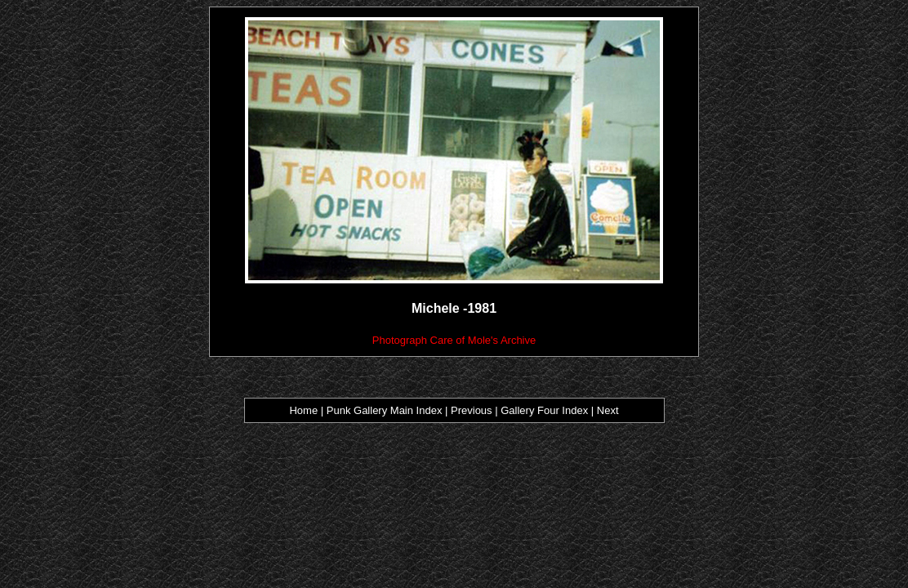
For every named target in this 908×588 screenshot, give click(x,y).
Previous (473, 410)
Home (303, 410)
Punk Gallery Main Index (385, 410)
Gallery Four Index (544, 410)
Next (608, 410)
